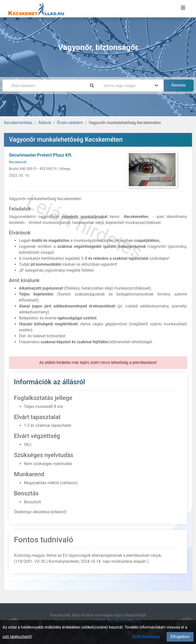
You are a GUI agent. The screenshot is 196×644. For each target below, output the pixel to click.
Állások (45, 123)
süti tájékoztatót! (17, 637)
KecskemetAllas (18, 123)
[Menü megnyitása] (183, 8)
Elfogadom (180, 637)
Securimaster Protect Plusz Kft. (41, 155)
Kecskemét (18, 162)
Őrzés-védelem (70, 123)
